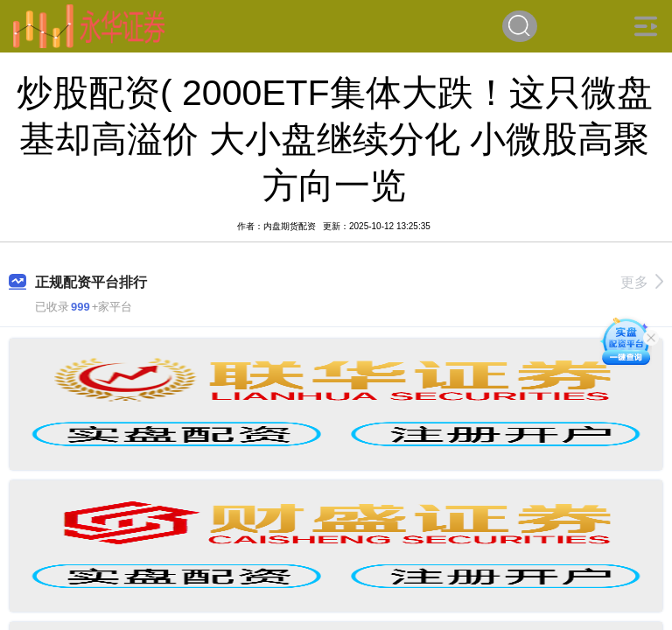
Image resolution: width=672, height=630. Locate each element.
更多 (642, 282)
